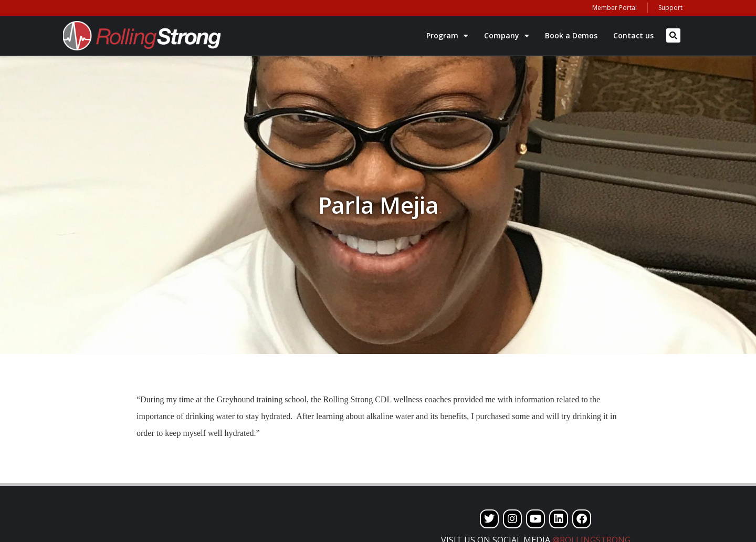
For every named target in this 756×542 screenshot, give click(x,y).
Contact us (633, 35)
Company (507, 36)
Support (670, 8)
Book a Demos (571, 35)
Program (447, 36)
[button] (673, 35)
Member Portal (615, 8)
